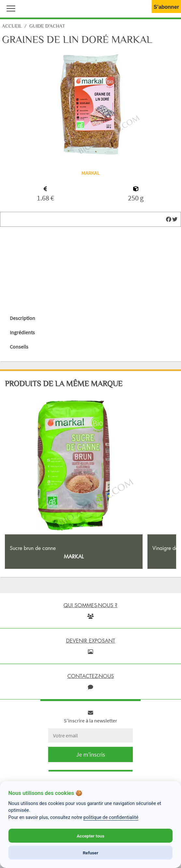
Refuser (90, 853)
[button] (9, 8)
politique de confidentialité (111, 817)
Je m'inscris (91, 754)
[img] (169, 219)
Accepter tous (90, 836)
